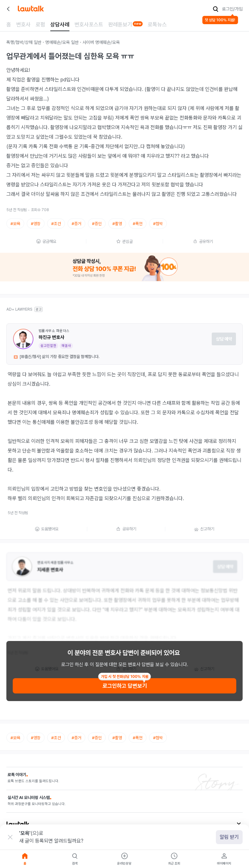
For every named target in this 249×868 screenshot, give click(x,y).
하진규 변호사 (51, 337)
